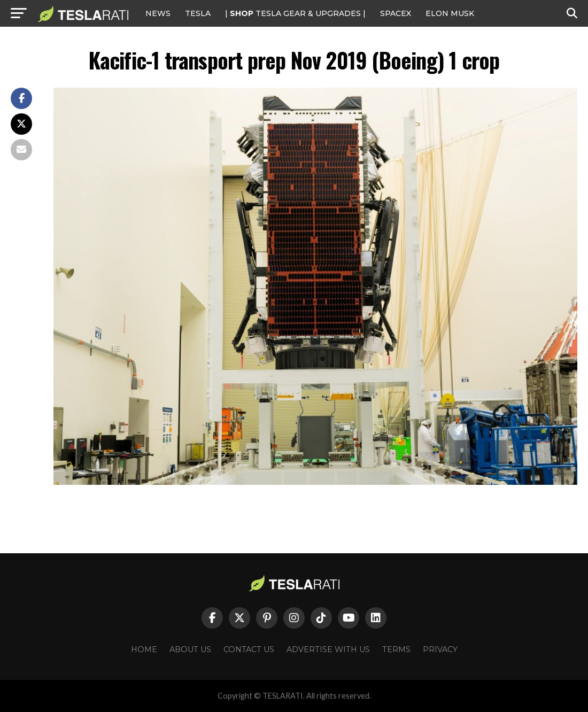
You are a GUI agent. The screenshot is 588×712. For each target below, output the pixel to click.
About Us (190, 649)
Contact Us (249, 649)
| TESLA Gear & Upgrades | (295, 13)
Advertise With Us (328, 649)
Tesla (198, 13)
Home (144, 649)
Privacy (440, 649)
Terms (396, 649)
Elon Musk (450, 13)
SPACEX (396, 13)
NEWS (158, 13)
